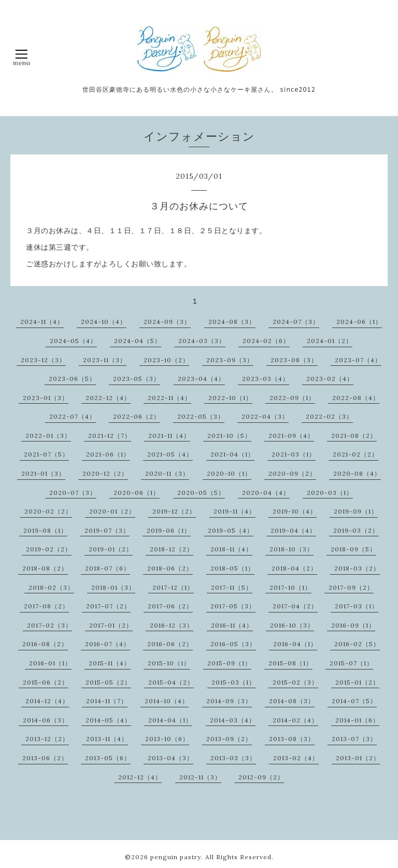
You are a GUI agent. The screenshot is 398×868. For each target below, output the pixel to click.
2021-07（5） (46, 454)
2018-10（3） (292, 549)
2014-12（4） (47, 701)
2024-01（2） (330, 341)
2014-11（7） (107, 701)
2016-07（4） (108, 644)
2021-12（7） (110, 436)
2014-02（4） (295, 720)
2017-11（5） (232, 587)
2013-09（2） (229, 739)
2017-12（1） (173, 587)
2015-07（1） (351, 663)
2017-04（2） (295, 606)
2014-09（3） (229, 701)
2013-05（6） (108, 758)
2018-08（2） (45, 568)
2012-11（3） (200, 777)
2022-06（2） (137, 416)
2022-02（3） (329, 416)
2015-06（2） (46, 682)
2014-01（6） (357, 720)
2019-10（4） (295, 511)
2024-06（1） (359, 322)
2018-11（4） (231, 549)
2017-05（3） (233, 606)
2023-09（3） (230, 360)
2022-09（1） (292, 398)
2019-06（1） (169, 530)
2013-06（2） (45, 758)
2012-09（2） (261, 777)
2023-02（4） (330, 379)
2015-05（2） (108, 682)
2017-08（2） (46, 606)
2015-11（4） (110, 663)
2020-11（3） (167, 473)
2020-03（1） (330, 493)
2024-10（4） (104, 322)
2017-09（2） (351, 587)
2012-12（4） (140, 777)
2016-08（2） (45, 644)
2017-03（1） (357, 606)
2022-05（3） (201, 416)
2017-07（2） (108, 606)
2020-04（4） (266, 493)
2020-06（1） (137, 493)
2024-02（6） (266, 341)
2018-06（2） (170, 568)
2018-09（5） (353, 549)
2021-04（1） (232, 454)
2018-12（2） (172, 549)
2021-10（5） (229, 436)
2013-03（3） (233, 758)
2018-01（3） (113, 587)
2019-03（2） (356, 530)
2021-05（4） (170, 454)
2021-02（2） (356, 454)
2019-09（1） (356, 511)
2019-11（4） (234, 511)
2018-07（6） (108, 568)
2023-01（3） (46, 398)
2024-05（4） (73, 341)
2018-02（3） (51, 587)
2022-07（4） (73, 416)
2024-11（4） (42, 322)
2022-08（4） (356, 398)
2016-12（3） (172, 625)
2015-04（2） (171, 682)
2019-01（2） (111, 549)
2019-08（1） (45, 530)
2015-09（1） (229, 663)
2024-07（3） (296, 322)
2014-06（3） (46, 720)
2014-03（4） (233, 720)
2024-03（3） (202, 341)
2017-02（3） (49, 625)
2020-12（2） (105, 473)
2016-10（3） (292, 625)
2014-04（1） (170, 720)
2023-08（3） (294, 360)
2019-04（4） (293, 530)
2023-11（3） (105, 360)
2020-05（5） (201, 493)
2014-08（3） (292, 701)
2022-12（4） (108, 398)
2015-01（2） (357, 682)
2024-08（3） (232, 322)
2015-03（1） (233, 682)
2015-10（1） (169, 663)
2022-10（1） (230, 398)
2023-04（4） (201, 379)
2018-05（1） (232, 568)
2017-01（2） (111, 625)
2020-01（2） (112, 511)
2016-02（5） (357, 644)
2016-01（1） (50, 663)
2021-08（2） (354, 436)
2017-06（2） (170, 606)
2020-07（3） (73, 493)
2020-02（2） (48, 511)
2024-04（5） (138, 341)
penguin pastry (176, 857)
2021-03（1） (294, 454)
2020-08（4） (357, 473)
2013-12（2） (47, 739)
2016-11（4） (232, 625)
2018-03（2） (357, 568)
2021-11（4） (169, 436)
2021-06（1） (108, 454)
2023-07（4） (358, 360)
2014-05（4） (108, 720)
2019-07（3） (107, 530)
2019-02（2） (49, 549)
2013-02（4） (296, 758)
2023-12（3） (43, 360)
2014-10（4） (167, 701)
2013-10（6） (167, 739)
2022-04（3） (265, 416)
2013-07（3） (354, 739)
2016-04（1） (295, 644)
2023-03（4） (266, 379)
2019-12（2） (174, 511)
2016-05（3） (233, 644)
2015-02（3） (295, 682)
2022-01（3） (48, 436)
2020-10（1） (229, 473)
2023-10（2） (166, 360)
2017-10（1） (290, 587)
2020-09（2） (292, 473)
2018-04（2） (294, 568)
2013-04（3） (170, 758)
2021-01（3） (43, 473)
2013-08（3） (292, 739)
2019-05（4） (231, 530)
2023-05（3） (137, 379)
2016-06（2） (170, 644)
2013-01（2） (358, 758)
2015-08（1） (290, 663)
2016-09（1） (353, 625)
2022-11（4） (169, 398)
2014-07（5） (354, 701)
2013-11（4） (107, 739)
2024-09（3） (167, 322)
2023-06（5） (72, 379)
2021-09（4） (291, 436)
